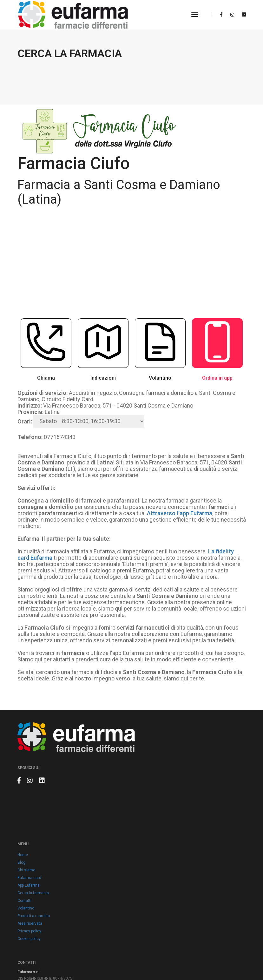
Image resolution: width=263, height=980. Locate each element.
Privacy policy (148, 791)
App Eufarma (148, 746)
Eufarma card (148, 738)
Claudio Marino (233, 961)
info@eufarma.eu (45, 856)
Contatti (143, 761)
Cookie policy (148, 799)
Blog (140, 723)
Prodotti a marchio (153, 776)
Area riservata (149, 784)
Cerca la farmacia (152, 753)
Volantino (145, 768)
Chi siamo (145, 730)
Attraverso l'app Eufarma (180, 489)
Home (142, 715)
